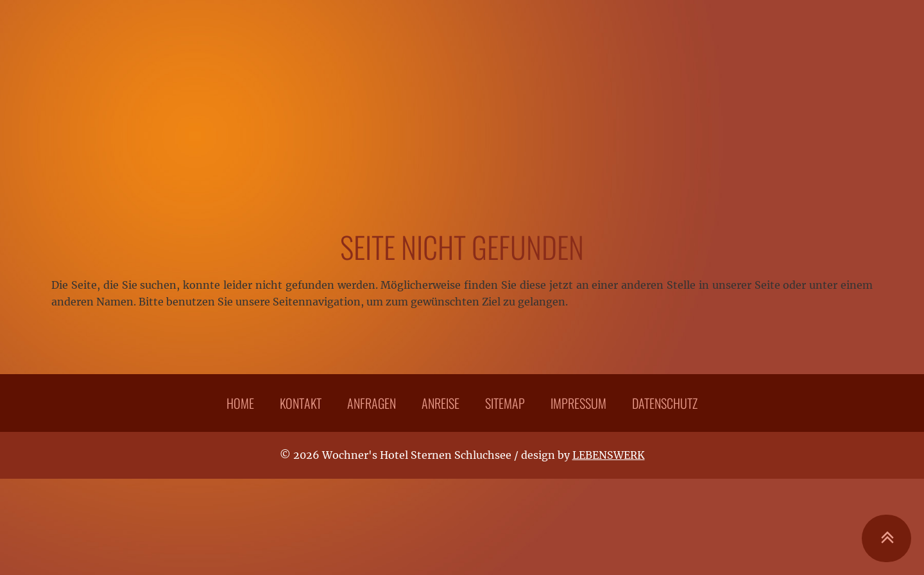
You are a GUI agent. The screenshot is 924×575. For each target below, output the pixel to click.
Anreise (441, 403)
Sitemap (505, 403)
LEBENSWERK (609, 455)
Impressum (578, 403)
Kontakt (301, 403)
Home (240, 403)
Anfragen (372, 403)
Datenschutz (665, 403)
